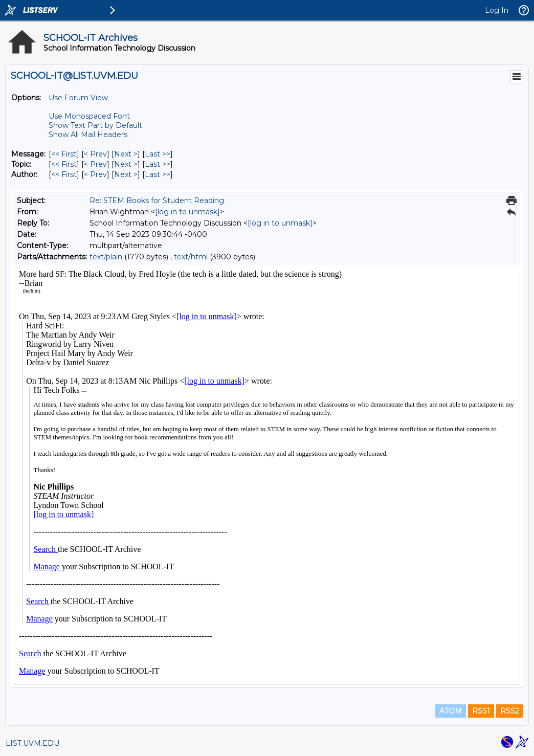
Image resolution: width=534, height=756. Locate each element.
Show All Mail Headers (88, 135)
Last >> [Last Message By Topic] (158, 164)
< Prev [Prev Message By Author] (95, 174)
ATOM (451, 711)
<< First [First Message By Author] (64, 174)
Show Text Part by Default (95, 125)
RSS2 (510, 711)
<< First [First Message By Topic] (64, 164)
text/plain (106, 257)
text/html (191, 257)
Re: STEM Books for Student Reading (157, 201)
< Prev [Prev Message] (95, 154)
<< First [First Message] (64, 154)
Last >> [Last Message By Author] (158, 174)
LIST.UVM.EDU (32, 743)
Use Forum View (78, 98)
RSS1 (481, 711)
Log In (497, 10)
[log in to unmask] (187, 212)
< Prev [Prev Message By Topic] (95, 164)
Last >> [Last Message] (158, 154)
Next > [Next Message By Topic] (126, 164)
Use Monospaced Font (89, 116)
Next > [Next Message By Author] (126, 174)
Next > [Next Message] (126, 154)
